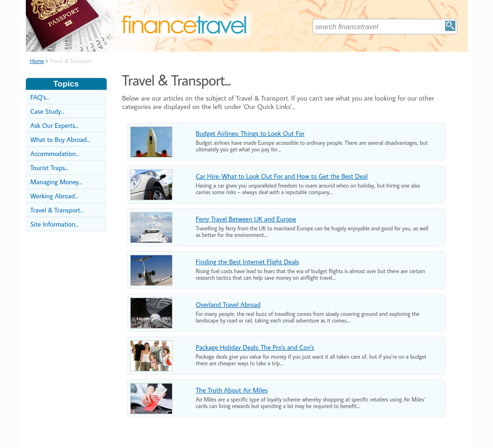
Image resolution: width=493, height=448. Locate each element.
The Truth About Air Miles (232, 390)
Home (37, 61)
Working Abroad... (55, 196)
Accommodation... (55, 153)
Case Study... (47, 111)
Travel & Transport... (57, 210)
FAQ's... (40, 97)
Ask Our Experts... (55, 125)
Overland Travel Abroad (228, 304)
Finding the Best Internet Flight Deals (248, 262)
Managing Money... (56, 182)
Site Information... (55, 224)
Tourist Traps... (50, 168)
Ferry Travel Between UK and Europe (246, 219)
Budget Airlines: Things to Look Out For (250, 133)
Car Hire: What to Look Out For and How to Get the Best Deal (282, 176)
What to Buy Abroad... (60, 139)
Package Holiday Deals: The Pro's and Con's (255, 347)
